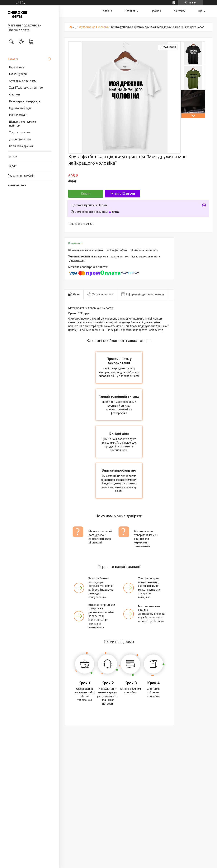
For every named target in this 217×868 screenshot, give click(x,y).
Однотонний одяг (20, 108)
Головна (107, 11)
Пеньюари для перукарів (25, 101)
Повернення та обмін (21, 176)
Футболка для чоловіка (94, 27)
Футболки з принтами (23, 81)
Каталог (13, 59)
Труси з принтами (20, 132)
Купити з (123, 194)
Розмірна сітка (17, 185)
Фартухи (14, 95)
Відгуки (12, 166)
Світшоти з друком (21, 146)
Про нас (13, 156)
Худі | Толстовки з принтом (26, 88)
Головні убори (18, 74)
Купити (86, 194)
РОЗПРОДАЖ (18, 115)
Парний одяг (17, 67)
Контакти (180, 11)
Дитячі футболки (20, 139)
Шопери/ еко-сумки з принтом (23, 124)
